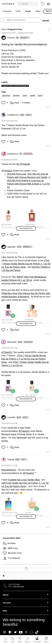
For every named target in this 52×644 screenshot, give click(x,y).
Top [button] (4, 576)
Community (37, 642)
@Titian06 (25, 164)
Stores (46, 642)
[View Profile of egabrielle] (14, 247)
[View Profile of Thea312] (13, 38)
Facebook (10, 632)
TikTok (37, 632)
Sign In (27, 640)
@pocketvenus (9, 470)
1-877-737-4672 (14, 585)
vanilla (32, 96)
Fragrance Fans (15, 29)
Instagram (5, 632)
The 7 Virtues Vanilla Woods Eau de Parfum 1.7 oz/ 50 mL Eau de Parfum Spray (26, 264)
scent (25, 96)
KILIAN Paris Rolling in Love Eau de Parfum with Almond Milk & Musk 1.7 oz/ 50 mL (28, 184)
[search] (28, 4)
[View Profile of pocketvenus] (15, 154)
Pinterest (26, 632)
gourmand (6, 96)
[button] (4, 103)
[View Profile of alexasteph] (15, 342)
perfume (16, 96)
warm (40, 96)
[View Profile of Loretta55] (14, 417)
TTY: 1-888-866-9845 (16, 587)
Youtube (21, 632)
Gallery (38, 11)
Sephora (8, 4)
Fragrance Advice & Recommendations (15, 86)
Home (5, 642)
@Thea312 (7, 171)
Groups (28, 11)
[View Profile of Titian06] (14, 460)
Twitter (15, 632)
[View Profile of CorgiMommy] (16, 115)
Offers (20, 642)
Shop (13, 642)
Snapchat (31, 632)
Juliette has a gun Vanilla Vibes (25, 480)
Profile (18, 11)
